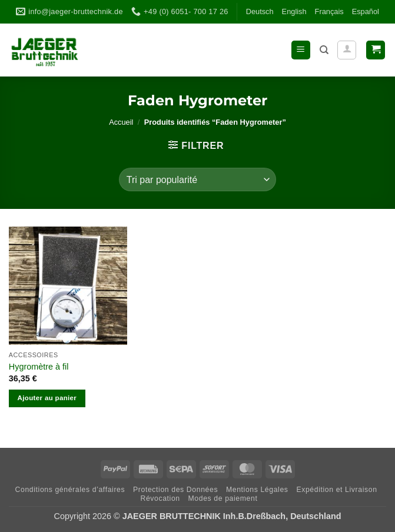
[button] (301, 50)
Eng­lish (294, 11)
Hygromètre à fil (39, 367)
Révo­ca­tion (160, 498)
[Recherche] (324, 50)
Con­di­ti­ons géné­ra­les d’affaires (70, 490)
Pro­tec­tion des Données (175, 490)
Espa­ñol (366, 11)
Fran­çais (329, 11)
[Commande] (197, 179)
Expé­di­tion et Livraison (336, 490)
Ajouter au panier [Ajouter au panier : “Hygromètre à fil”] (47, 398)
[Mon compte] (347, 50)
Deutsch (260, 11)
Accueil (121, 122)
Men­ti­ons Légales (257, 490)
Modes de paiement (223, 498)
